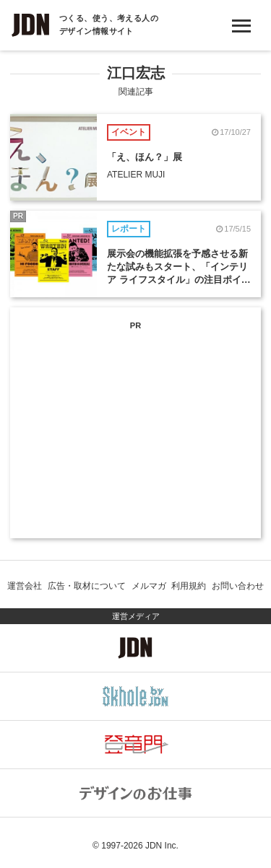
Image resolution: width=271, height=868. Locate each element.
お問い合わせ (238, 586)
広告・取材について (87, 586)
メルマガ (149, 586)
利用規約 (189, 586)
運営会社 (25, 586)
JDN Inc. (162, 846)
